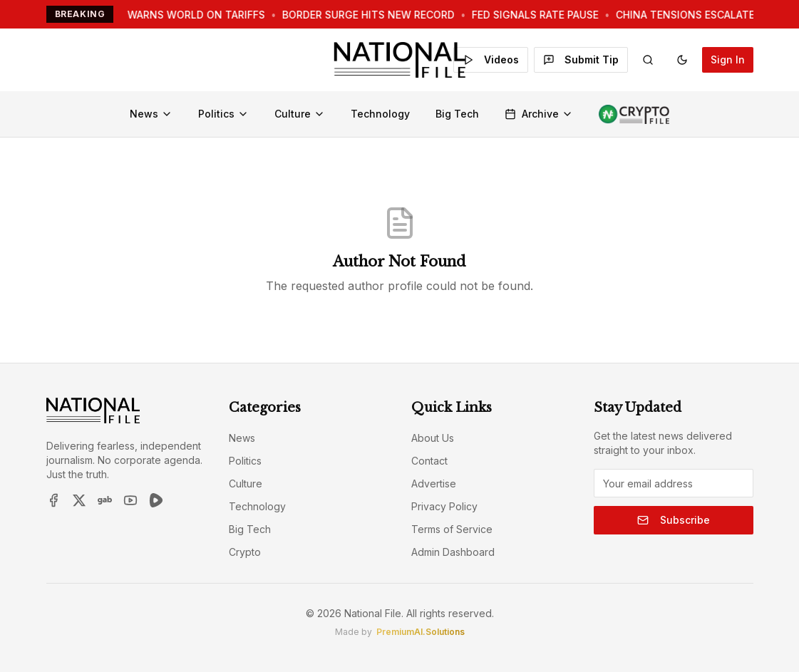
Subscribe (674, 520)
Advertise (434, 484)
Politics (223, 114)
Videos (491, 60)
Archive (539, 114)
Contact (429, 461)
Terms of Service (452, 529)
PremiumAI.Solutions (421, 632)
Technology (380, 114)
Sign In (728, 60)
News (151, 114)
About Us (433, 438)
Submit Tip (581, 60)
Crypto (245, 552)
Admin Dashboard (453, 552)
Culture (300, 114)
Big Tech (457, 114)
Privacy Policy (444, 506)
